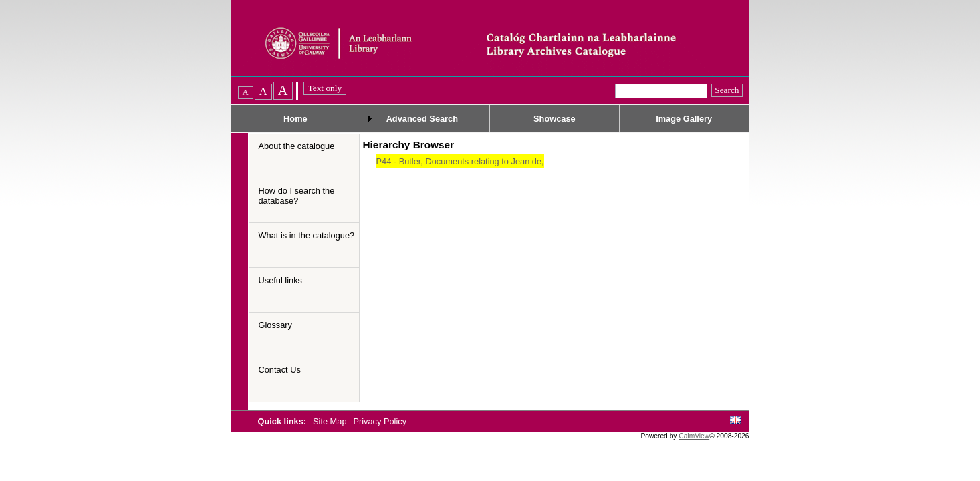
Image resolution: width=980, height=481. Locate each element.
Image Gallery (684, 119)
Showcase (555, 119)
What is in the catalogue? (307, 235)
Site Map (331, 421)
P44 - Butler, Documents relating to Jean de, (460, 161)
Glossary (276, 325)
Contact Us (280, 370)
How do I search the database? (297, 196)
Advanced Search (422, 119)
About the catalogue (297, 146)
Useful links (280, 280)
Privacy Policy (380, 421)
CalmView (694, 436)
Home (295, 119)
